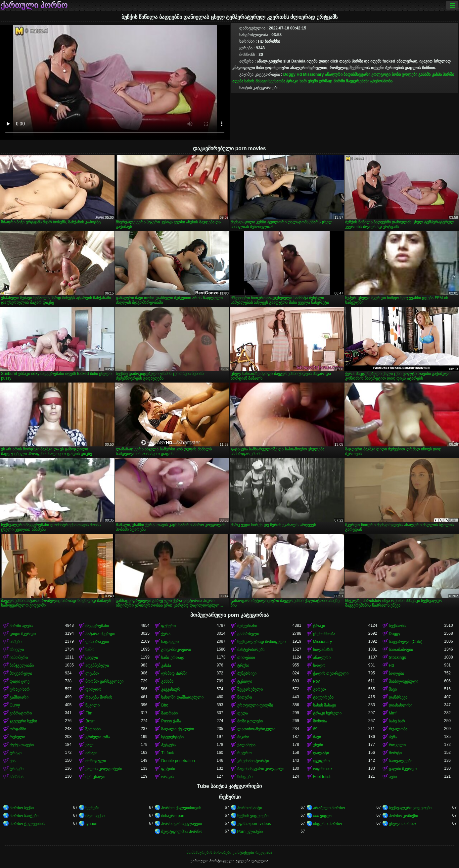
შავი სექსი (95, 816)
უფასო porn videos (254, 824)
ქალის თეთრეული (331, 673)
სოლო (319, 665)
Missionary (314, 74)
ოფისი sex (323, 769)
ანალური (334, 74)
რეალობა (398, 729)
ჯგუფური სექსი (23, 721)
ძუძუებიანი (247, 626)
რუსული (17, 737)
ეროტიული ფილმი (255, 705)
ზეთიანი (93, 729)
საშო (90, 650)
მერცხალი (95, 777)
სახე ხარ (397, 721)
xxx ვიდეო (323, 816)
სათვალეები (401, 761)
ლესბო (92, 673)
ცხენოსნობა (381, 81)
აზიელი (17, 650)
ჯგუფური (321, 761)
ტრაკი (319, 626)
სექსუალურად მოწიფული (261, 642)
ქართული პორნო (34, 5)
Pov (317, 681)
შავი (393, 689)
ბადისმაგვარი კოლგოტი (367, 74)
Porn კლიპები (250, 832)
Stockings (397, 658)
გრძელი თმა (97, 737)
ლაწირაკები (97, 642)
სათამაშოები (401, 650)
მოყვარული (21, 673)
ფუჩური (168, 626)
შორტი (395, 753)
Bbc (165, 705)
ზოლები (396, 673)
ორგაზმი (18, 729)
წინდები (245, 777)
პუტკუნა (168, 745)
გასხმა (424, 74)
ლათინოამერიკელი (256, 729)
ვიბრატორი (21, 713)
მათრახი (169, 713)
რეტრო (244, 753)
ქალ (90, 745)
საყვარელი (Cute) (406, 642)
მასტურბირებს (251, 650)
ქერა (166, 634)
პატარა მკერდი (100, 634)
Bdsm (91, 721)
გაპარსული (248, 634)
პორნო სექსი (22, 808)
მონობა (320, 721)
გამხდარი (19, 697)
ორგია (167, 777)
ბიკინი (243, 737)
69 (315, 729)
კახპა (437, 74)
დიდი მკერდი (23, 634)
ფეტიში (168, 769)
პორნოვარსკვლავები (182, 824)
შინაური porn (173, 816)
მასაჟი (91, 753)
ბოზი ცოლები (405, 74)
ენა (13, 761)
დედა (243, 713)
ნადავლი (170, 642)
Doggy (289, 74)
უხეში (313, 81)
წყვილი (92, 705)
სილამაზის (323, 650)
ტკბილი (245, 681)
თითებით (246, 658)
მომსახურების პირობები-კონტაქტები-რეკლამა (229, 852)
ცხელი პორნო (402, 824)
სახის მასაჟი (256, 81)
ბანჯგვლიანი (22, 665)
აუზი (393, 777)
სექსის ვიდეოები (253, 816)
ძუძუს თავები (22, 745)
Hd (299, 74)
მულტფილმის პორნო (182, 832)
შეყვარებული (250, 689)
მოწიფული (96, 761)
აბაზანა (17, 777)
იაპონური (19, 658)
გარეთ (320, 689)
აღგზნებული (97, 665)
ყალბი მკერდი (403, 769)
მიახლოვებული (404, 681)
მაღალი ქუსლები (177, 729)
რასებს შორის (99, 697)
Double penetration (178, 761)
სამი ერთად (173, 658)
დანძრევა (398, 697)
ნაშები (16, 642)
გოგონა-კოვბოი (176, 650)
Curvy (15, 705)
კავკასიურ (171, 689)
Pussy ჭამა (171, 721)
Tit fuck (167, 753)
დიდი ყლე (20, 681)
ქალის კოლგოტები (104, 769)
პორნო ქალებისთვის (181, 808)
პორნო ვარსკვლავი (104, 681)
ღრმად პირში (332, 81)
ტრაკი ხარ (296, 81)
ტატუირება (323, 697)
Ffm (89, 713)
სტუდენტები (172, 737)
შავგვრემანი (358, 81)
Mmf (393, 713)
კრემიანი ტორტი (253, 761)
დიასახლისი (401, 705)
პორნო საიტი (250, 808)
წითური (245, 697)
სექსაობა (277, 81)
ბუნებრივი (247, 673)
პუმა (393, 737)
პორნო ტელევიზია (27, 824)
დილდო (93, 689)
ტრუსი (243, 665)
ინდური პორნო (327, 824)
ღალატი (321, 753)
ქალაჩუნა (246, 745)
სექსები (92, 808)
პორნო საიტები (24, 816)
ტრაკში (17, 769)
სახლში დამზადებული (182, 697)
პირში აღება (21, 626)
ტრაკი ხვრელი (327, 713)
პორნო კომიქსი (403, 816)
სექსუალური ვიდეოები (410, 808)
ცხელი (92, 658)
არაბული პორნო (329, 808)
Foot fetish (322, 777)
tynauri (91, 824)
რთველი (397, 745)
